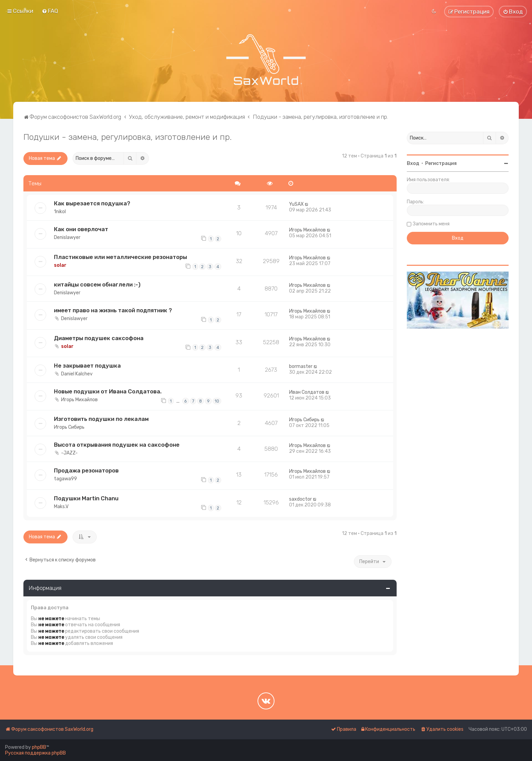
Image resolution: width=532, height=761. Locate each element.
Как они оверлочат (81, 229)
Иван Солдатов (307, 392)
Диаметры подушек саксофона (99, 338)
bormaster (301, 366)
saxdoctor (300, 499)
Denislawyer (67, 237)
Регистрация (441, 163)
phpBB (39, 747)
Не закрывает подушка (87, 366)
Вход (413, 163)
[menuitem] (50, 11)
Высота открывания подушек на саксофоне (117, 445)
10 (217, 401)
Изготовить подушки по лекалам (101, 419)
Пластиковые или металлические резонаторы (120, 257)
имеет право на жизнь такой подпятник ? (113, 310)
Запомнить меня (431, 224)
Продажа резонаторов (86, 470)
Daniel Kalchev (77, 374)
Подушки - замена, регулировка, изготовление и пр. (128, 137)
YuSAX (296, 204)
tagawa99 (65, 479)
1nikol (60, 212)
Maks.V (61, 507)
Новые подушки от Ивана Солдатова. (108, 391)
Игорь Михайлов (307, 230)
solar (60, 265)
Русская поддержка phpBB (35, 753)
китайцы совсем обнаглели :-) (97, 284)
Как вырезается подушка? (92, 203)
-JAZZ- (69, 453)
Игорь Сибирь (69, 427)
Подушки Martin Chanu (86, 498)
